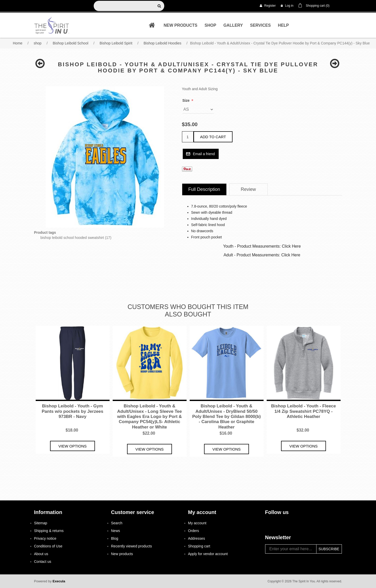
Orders (194, 531)
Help (283, 25)
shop (210, 25)
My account (197, 523)
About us (41, 554)
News (116, 531)
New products (180, 25)
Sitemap (41, 523)
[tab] (204, 189)
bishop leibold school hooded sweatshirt (72, 238)
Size (187, 100)
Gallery (233, 25)
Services (260, 25)
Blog (115, 538)
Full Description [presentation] (204, 189)
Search (117, 523)
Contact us (43, 562)
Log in (287, 6)
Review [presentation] (248, 189)
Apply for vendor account (208, 554)
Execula (59, 581)
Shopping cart (199, 546)
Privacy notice (45, 538)
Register (268, 6)
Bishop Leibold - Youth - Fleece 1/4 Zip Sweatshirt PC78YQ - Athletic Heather (303, 411)
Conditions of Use (48, 546)
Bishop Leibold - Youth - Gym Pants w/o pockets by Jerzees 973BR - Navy (73, 411)
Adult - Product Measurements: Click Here (262, 255)
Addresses (197, 538)
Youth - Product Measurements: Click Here (262, 246)
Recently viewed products (132, 546)
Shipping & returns (49, 531)
